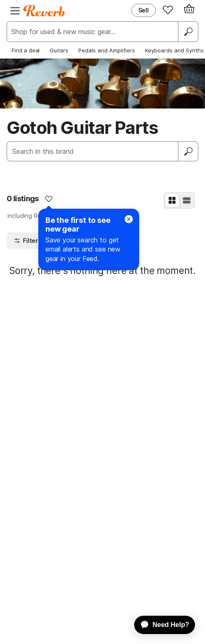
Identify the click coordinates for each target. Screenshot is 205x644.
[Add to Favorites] (49, 199)
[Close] (129, 219)
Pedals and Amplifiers (107, 50)
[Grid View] (172, 200)
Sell (144, 10)
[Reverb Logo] (44, 11)
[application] (161, 625)
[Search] (188, 32)
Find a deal (26, 50)
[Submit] (188, 151)
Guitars (59, 50)
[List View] (187, 200)
